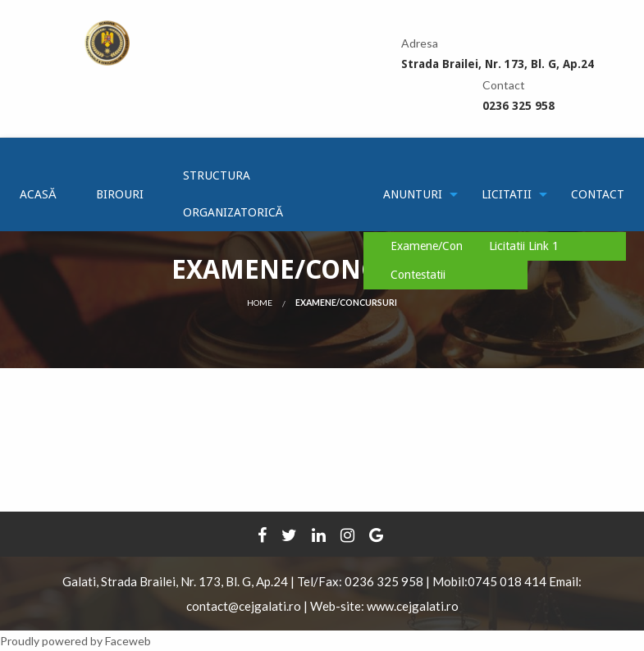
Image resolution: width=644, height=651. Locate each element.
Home (260, 303)
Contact (598, 194)
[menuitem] (38, 194)
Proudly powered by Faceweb (75, 641)
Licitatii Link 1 (524, 246)
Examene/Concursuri (444, 246)
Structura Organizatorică (233, 194)
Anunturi (413, 194)
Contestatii (418, 275)
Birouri (120, 194)
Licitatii (507, 194)
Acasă (38, 194)
